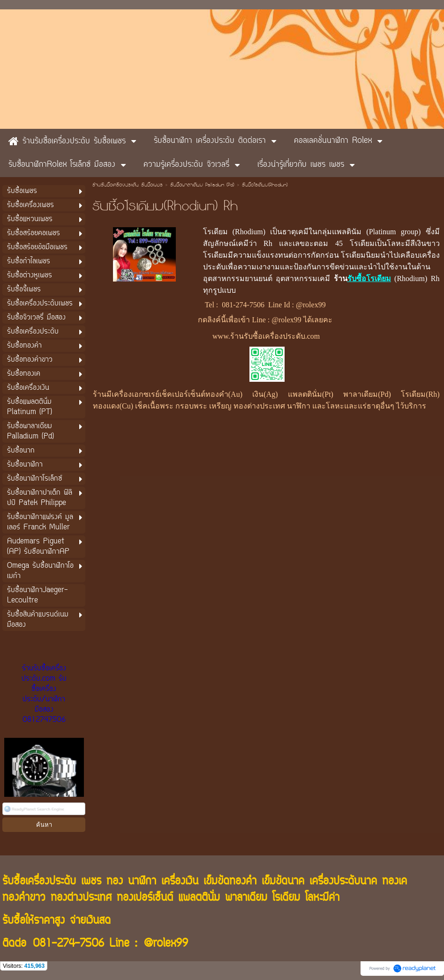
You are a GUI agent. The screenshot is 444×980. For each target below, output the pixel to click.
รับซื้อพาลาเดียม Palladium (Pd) (202, 186)
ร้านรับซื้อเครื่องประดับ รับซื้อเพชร (128, 186)
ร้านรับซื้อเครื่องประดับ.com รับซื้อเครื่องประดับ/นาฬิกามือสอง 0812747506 (44, 694)
